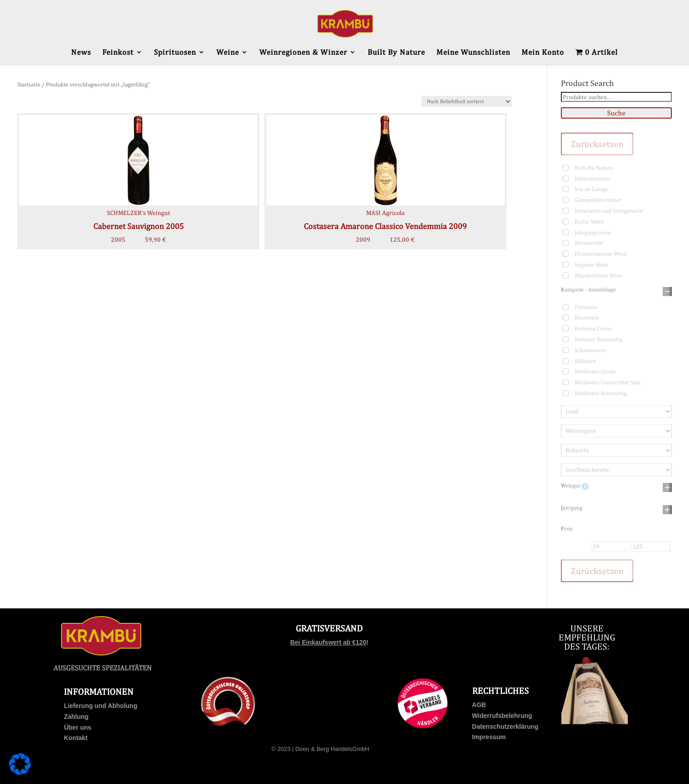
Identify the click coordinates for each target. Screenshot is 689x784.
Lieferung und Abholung (100, 706)
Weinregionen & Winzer (303, 53)
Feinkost (118, 53)
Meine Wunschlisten (473, 53)
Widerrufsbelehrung (502, 716)
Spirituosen (175, 53)
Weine (228, 53)
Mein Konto (543, 53)
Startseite (29, 84)
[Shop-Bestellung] (467, 101)
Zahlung (76, 717)
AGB (479, 705)
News (81, 53)
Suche (616, 113)
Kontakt (76, 738)
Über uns (78, 727)
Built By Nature (396, 53)
